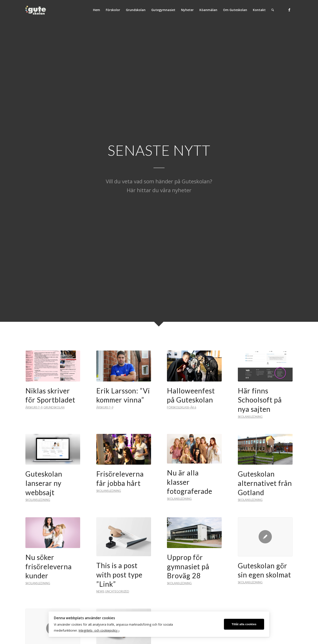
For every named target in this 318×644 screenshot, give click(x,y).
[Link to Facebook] (289, 10)
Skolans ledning (250, 417)
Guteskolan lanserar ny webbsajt (44, 483)
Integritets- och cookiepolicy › (99, 630)
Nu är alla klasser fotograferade (190, 482)
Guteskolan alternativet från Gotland (265, 483)
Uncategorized (117, 591)
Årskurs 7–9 (34, 407)
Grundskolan (54, 407)
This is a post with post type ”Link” (119, 575)
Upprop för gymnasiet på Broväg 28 (188, 566)
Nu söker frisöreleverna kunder (49, 566)
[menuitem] (97, 10)
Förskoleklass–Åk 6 (182, 407)
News (100, 591)
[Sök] (273, 10)
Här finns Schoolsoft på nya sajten (260, 400)
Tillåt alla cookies (244, 624)
